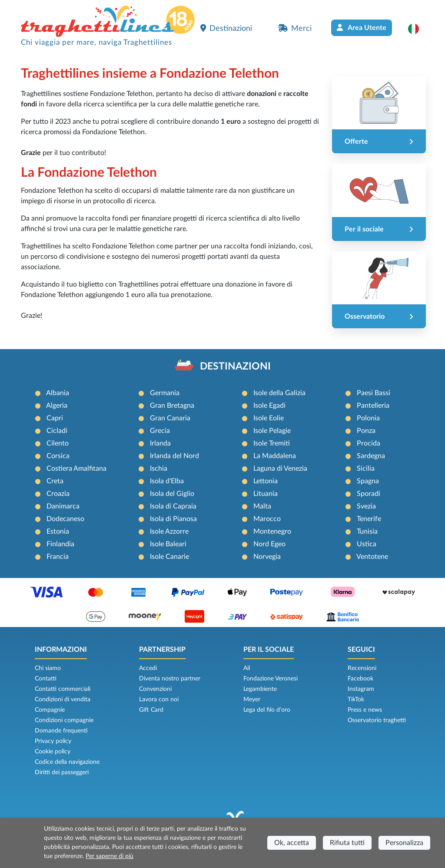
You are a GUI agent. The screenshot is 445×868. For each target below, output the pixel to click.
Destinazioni (226, 28)
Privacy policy (53, 741)
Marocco (267, 519)
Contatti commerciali (63, 689)
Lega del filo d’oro (267, 710)
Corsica (58, 456)
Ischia (159, 469)
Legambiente (260, 689)
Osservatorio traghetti (377, 720)
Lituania (266, 494)
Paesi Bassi (374, 393)
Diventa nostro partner (170, 679)
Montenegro (272, 531)
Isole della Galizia (279, 393)
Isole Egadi (269, 406)
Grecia (160, 431)
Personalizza (404, 843)
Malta (262, 506)
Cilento (58, 443)
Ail (247, 668)
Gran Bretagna (172, 406)
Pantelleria (373, 406)
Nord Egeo (269, 544)
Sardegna (371, 456)
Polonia (368, 418)
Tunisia (367, 531)
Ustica (367, 544)
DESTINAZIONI (235, 366)
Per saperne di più (110, 856)
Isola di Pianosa (173, 519)
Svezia (366, 506)
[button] (418, 29)
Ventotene (372, 557)
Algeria (57, 406)
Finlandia (60, 544)
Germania (165, 393)
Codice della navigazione (67, 762)
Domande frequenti (61, 731)
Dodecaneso (65, 519)
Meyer (252, 700)
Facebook (360, 679)
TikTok (356, 700)
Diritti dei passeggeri (62, 772)
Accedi (148, 668)
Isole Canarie (169, 557)
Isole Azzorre (169, 531)
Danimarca (63, 506)
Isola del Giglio (172, 494)
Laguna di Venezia (280, 469)
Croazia (58, 494)
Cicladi (57, 431)
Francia (58, 557)
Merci (295, 28)
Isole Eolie (269, 418)
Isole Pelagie (272, 431)
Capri (55, 418)
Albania (58, 393)
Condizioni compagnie (64, 720)
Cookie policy (53, 752)
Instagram (361, 689)
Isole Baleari (168, 544)
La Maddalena (275, 456)
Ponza (366, 431)
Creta (55, 481)
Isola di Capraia (173, 506)
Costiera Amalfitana (76, 469)
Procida (369, 443)
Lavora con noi (159, 700)
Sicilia (366, 469)
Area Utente (362, 28)
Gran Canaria (170, 418)
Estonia (58, 531)
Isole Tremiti (272, 443)
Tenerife (369, 519)
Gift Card (151, 710)
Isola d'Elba (167, 481)
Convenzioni (155, 689)
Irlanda (160, 443)
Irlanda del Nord (174, 456)
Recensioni (362, 668)
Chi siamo (48, 668)
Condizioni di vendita (63, 700)
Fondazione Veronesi (271, 679)
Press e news (365, 710)
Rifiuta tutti (347, 843)
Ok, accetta (292, 843)
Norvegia (267, 557)
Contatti (46, 679)
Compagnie (50, 710)
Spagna (368, 481)
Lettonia (266, 481)
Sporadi (369, 494)
